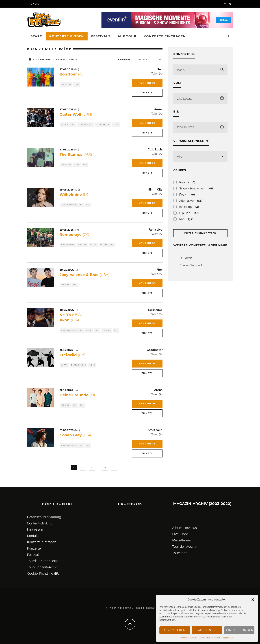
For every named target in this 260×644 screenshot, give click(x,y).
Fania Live (156, 230)
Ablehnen (207, 630)
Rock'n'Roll (68, 125)
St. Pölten (186, 258)
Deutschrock (79, 365)
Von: (177, 83)
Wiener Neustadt (191, 265)
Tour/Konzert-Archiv (43, 567)
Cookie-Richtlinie (188, 638)
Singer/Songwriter (72, 205)
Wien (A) (157, 74)
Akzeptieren (175, 630)
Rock (116, 125)
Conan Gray (76, 435)
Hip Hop (65, 285)
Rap (75, 285)
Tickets (34, 4)
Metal (64, 365)
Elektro (82, 245)
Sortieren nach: (125, 60)
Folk (77, 165)
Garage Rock (85, 125)
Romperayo (75, 235)
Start (36, 36)
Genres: (180, 170)
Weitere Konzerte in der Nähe (200, 245)
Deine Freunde (77, 395)
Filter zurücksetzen (200, 233)
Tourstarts (180, 553)
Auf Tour (127, 36)
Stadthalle (155, 310)
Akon (70, 320)
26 (105, 468)
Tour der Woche (184, 547)
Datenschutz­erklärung (210, 638)
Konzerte (34, 548)
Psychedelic (68, 245)
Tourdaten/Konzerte (43, 561)
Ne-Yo (71, 315)
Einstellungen (240, 630)
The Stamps (76, 154)
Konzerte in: (184, 54)
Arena (158, 109)
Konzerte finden (67, 36)
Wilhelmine (74, 195)
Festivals (101, 36)
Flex (160, 270)
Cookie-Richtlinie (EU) (44, 573)
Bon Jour (71, 74)
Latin (93, 245)
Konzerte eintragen (165, 36)
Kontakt (33, 536)
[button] (253, 600)
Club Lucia (155, 149)
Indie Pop (66, 84)
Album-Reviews (185, 528)
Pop (76, 84)
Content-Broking (40, 523)
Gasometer (155, 350)
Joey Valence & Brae (85, 275)
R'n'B (89, 330)
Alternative (103, 125)
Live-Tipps (180, 534)
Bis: (176, 112)
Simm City (155, 190)
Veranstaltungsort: (191, 141)
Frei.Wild (73, 355)
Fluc (160, 69)
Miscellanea (181, 540)
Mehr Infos (147, 83)
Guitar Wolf (76, 114)
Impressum (228, 638)
